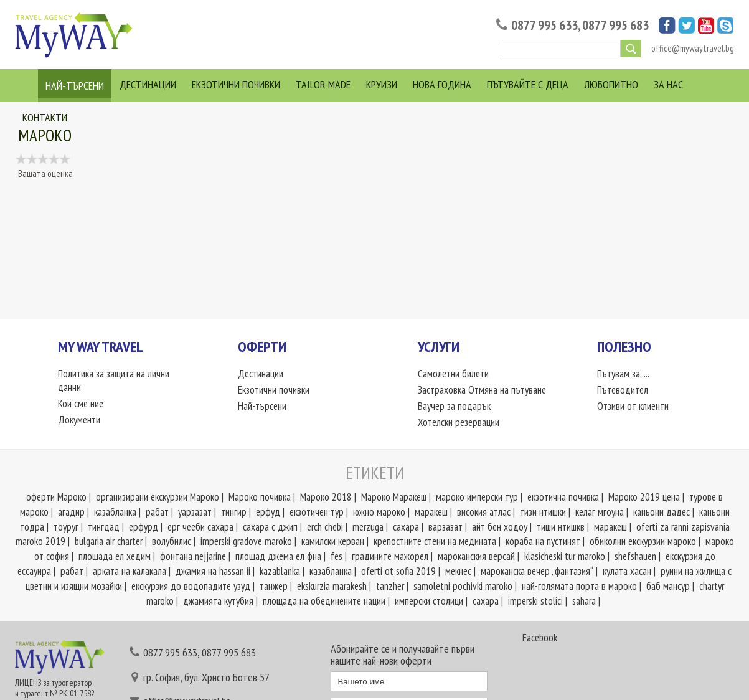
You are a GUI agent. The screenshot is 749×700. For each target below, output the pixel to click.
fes (337, 556)
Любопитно (611, 84)
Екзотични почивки (236, 84)
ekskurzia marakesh (332, 586)
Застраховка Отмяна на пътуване (482, 390)
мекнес (458, 571)
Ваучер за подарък (454, 406)
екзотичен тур (317, 512)
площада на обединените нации (324, 601)
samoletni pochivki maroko (463, 586)
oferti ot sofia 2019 (398, 571)
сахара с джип (270, 527)
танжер (274, 586)
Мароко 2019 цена (644, 497)
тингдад (104, 527)
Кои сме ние (81, 404)
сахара (406, 527)
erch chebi (325, 527)
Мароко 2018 (326, 497)
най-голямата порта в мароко (579, 586)
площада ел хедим (115, 556)
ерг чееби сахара (200, 527)
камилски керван (333, 541)
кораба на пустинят (543, 541)
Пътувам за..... (623, 374)
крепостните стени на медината (435, 541)
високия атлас (484, 512)
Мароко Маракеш (394, 497)
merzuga (368, 527)
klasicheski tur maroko (565, 556)
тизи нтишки (543, 512)
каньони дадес (662, 512)
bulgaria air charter (109, 541)
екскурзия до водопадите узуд (191, 586)
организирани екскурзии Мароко (158, 497)
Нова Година (442, 84)
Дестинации (148, 84)
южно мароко (379, 512)
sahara (584, 601)
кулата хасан (627, 571)
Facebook (540, 638)
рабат (157, 512)
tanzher (390, 586)
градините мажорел (390, 556)
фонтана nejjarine (193, 556)
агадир (71, 512)
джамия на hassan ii (213, 571)
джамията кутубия (218, 601)
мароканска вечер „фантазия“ (537, 571)
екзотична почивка (563, 497)
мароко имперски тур (477, 497)
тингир (234, 512)
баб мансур (668, 586)
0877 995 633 (544, 25)
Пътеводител (623, 390)
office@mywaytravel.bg (693, 48)
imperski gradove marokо (246, 541)
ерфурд (144, 527)
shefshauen (635, 556)
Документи (79, 420)
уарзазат (195, 512)
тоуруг (66, 527)
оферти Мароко (56, 497)
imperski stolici (535, 601)
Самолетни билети (453, 374)
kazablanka (280, 571)
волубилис (172, 541)
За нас (668, 84)
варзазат (445, 527)
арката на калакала (130, 571)
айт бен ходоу (500, 527)
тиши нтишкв (561, 527)
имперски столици (429, 601)
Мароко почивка (260, 497)
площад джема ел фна (278, 556)
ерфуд (268, 512)
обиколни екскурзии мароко (643, 541)
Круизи (382, 84)
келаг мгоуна (600, 512)
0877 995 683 (615, 25)
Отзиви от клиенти (633, 406)
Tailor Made (323, 84)
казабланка (115, 512)
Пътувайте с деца (528, 84)
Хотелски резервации (459, 422)
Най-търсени (75, 86)
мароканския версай (476, 556)
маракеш (431, 512)
